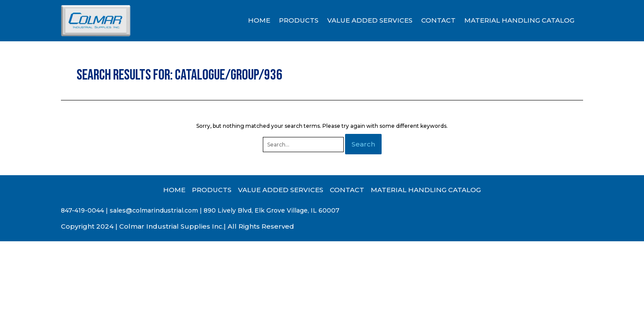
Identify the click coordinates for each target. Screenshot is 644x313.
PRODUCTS (299, 20)
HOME (259, 20)
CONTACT (438, 20)
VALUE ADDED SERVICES (370, 20)
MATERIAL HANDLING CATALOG (519, 20)
